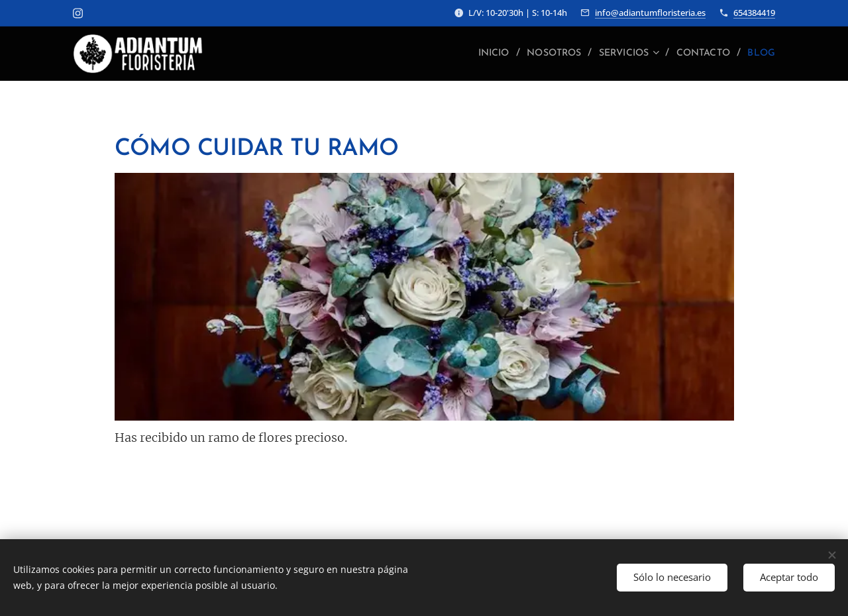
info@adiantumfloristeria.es (650, 13)
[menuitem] (467, 54)
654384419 (754, 13)
